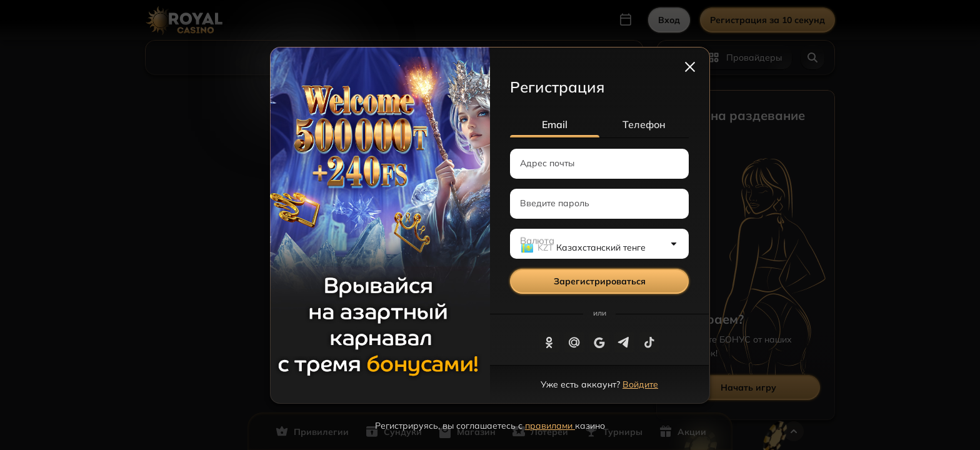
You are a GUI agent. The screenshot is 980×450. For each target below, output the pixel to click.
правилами (550, 426)
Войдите (640, 384)
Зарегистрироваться (600, 281)
